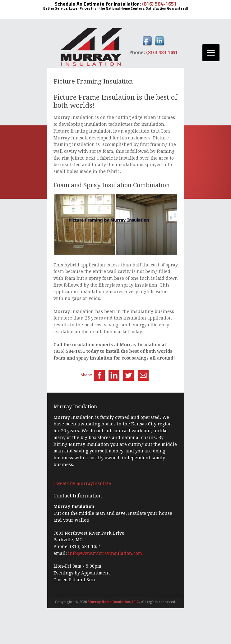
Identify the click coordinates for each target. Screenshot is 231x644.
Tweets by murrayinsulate (82, 483)
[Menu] (211, 53)
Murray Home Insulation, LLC (113, 602)
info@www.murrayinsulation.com (105, 553)
